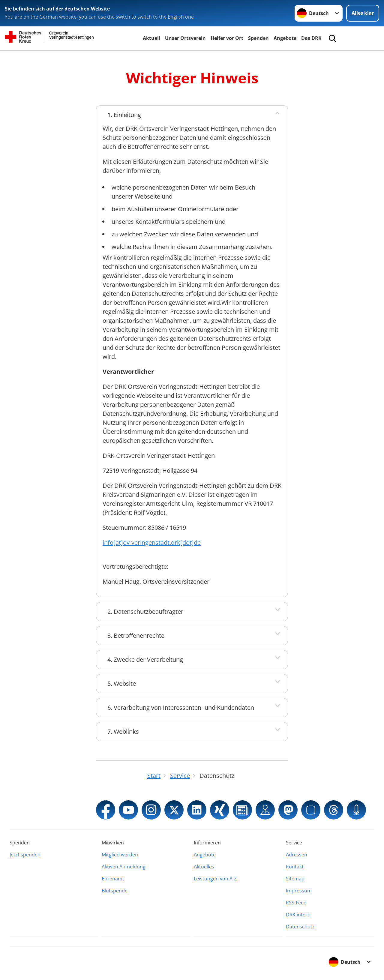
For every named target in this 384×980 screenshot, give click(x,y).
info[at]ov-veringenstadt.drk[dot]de (152, 542)
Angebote (285, 38)
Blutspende (115, 891)
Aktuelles (204, 867)
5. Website (122, 683)
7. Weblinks (123, 731)
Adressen (297, 855)
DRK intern (298, 915)
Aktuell (151, 38)
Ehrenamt (113, 879)
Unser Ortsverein (185, 38)
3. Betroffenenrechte (136, 635)
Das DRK (311, 38)
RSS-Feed (296, 903)
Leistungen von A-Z (215, 879)
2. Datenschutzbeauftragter (145, 611)
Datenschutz (300, 927)
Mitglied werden (120, 855)
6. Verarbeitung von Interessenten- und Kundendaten (181, 707)
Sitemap (295, 879)
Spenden (258, 38)
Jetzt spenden (25, 855)
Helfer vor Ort (227, 38)
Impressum (299, 891)
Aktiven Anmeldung (124, 867)
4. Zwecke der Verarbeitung (145, 659)
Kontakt (295, 867)
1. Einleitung (124, 115)
